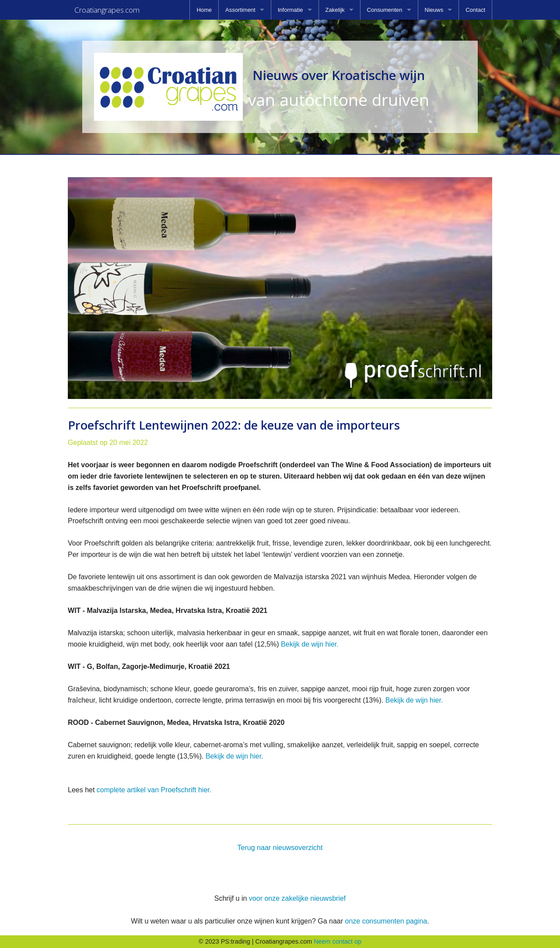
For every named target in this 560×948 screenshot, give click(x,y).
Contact (475, 10)
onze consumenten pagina (386, 921)
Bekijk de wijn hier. (310, 644)
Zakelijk (335, 10)
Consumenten (385, 10)
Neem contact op (338, 941)
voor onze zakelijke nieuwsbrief (297, 898)
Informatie (290, 10)
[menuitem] (204, 10)
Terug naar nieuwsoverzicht (280, 848)
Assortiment (240, 10)
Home (204, 10)
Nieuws (434, 10)
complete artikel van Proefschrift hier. (154, 790)
